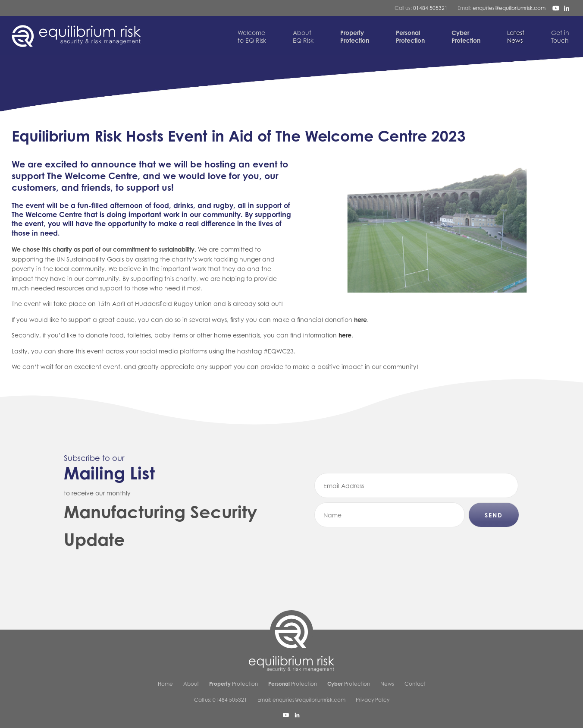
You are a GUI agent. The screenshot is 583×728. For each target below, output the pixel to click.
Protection (234, 684)
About (191, 684)
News (516, 36)
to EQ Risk (252, 36)
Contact (415, 684)
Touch (560, 36)
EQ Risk (303, 36)
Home (165, 684)
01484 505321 (430, 8)
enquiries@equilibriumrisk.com (509, 8)
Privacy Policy (373, 700)
